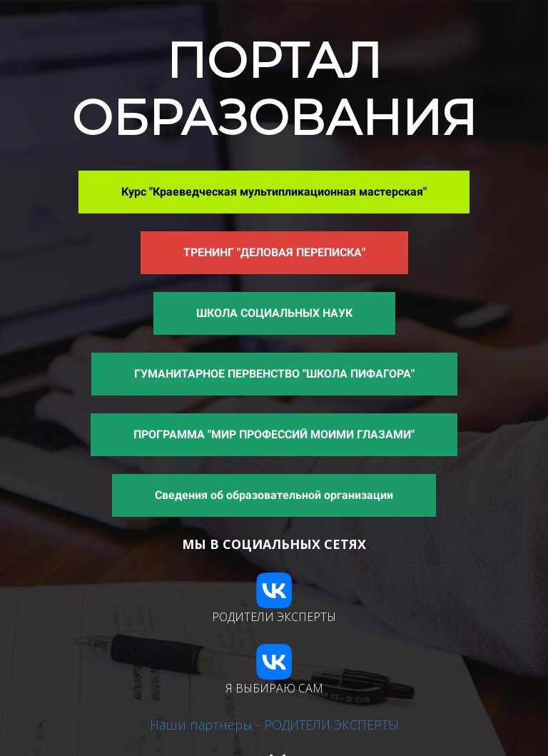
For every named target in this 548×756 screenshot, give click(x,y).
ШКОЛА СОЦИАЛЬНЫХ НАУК (274, 313)
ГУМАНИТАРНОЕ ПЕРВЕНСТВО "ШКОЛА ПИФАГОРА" (274, 374)
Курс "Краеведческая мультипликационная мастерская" (274, 192)
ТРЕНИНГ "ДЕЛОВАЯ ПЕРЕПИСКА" (274, 252)
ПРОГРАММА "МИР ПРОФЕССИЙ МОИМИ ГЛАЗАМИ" (274, 434)
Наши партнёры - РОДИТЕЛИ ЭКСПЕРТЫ (274, 725)
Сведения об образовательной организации (274, 495)
